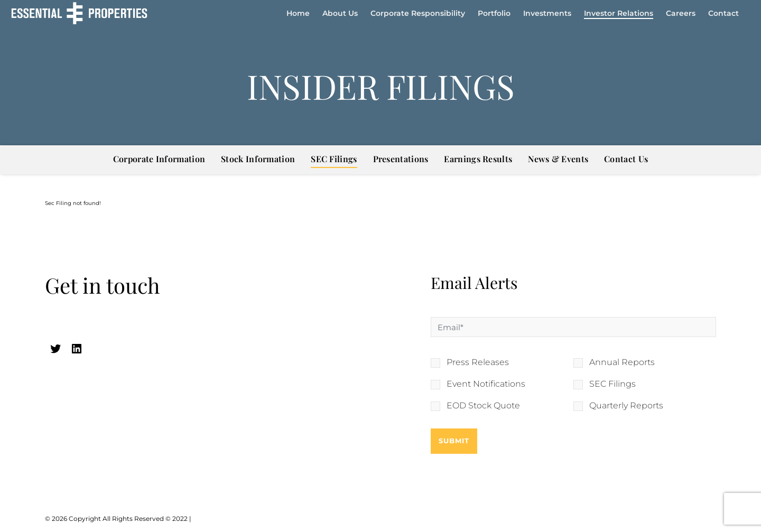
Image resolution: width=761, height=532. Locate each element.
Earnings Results (478, 159)
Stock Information (258, 159)
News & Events (558, 159)
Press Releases (478, 362)
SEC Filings (334, 159)
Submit (454, 441)
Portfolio (494, 13)
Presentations (401, 159)
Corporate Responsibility (418, 13)
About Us (340, 13)
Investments (547, 13)
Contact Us (626, 159)
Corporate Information (159, 159)
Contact (723, 13)
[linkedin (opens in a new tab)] (77, 349)
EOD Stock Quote (483, 406)
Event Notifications (486, 384)
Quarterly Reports (626, 406)
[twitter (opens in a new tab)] (55, 349)
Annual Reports (622, 362)
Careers (681, 13)
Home (298, 13)
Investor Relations (619, 13)
